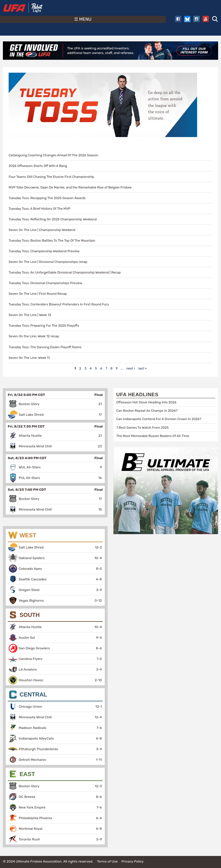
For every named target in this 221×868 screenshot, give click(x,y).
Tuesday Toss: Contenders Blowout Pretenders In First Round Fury (59, 304)
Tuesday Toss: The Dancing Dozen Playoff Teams (45, 347)
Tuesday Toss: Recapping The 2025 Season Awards (47, 198)
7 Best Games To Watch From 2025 (142, 428)
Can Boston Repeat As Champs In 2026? (147, 411)
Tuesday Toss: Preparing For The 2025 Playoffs (44, 326)
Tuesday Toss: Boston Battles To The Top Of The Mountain (52, 240)
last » (143, 368)
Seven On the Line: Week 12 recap (34, 336)
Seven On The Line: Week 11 (29, 358)
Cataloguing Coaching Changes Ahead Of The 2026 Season (53, 155)
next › (131, 368)
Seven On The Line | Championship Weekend (42, 230)
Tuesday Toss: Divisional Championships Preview (45, 283)
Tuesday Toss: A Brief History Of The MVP (39, 209)
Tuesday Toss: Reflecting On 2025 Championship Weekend (53, 219)
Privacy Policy (133, 861)
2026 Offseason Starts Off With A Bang (38, 166)
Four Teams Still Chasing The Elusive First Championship (51, 177)
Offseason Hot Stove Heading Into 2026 (146, 402)
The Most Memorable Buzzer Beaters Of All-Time (153, 436)
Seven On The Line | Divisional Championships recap (48, 262)
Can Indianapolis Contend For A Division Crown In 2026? (159, 419)
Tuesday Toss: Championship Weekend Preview (44, 251)
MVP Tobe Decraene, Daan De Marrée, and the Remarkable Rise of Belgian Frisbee (70, 187)
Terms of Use (107, 861)
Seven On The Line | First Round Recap (38, 294)
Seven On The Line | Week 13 (30, 315)
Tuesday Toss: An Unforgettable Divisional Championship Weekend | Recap (65, 272)
